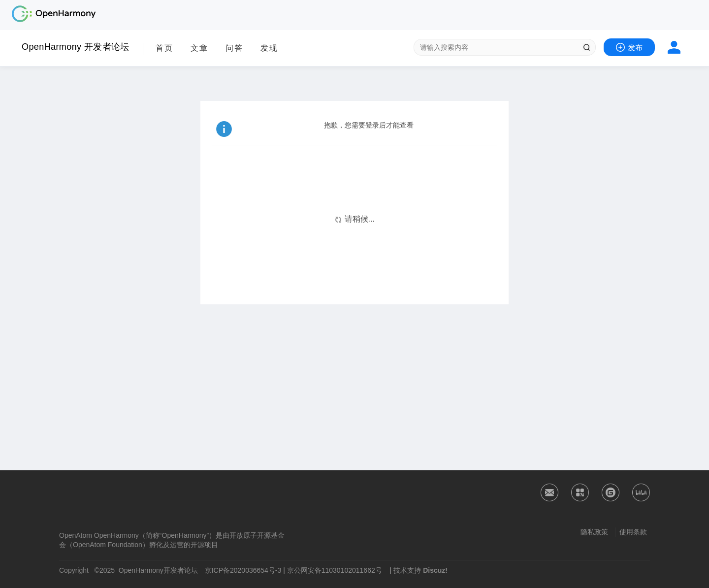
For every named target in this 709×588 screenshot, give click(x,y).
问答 (234, 48)
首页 (164, 48)
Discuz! (435, 570)
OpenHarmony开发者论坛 (158, 570)
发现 (269, 48)
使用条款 (633, 532)
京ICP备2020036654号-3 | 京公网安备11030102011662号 (293, 570)
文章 (199, 48)
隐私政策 (594, 532)
